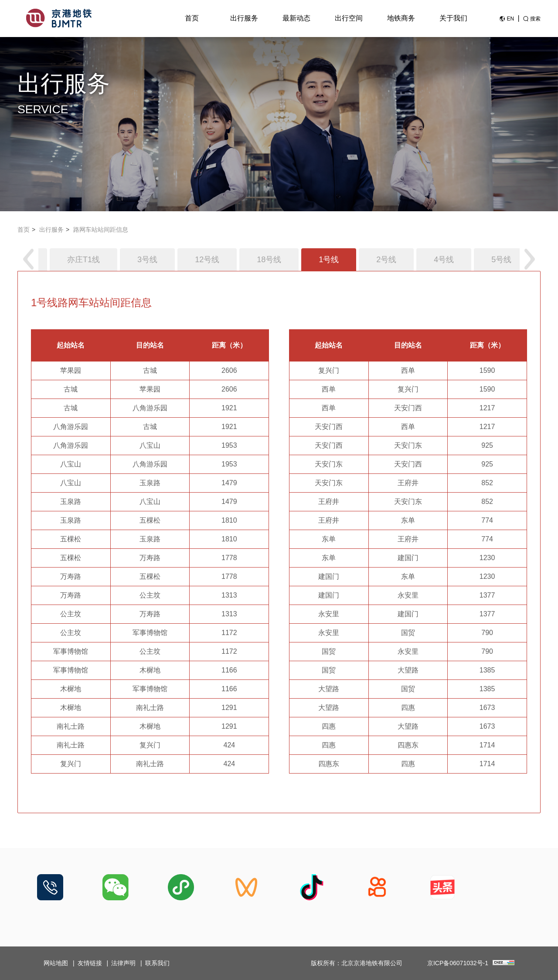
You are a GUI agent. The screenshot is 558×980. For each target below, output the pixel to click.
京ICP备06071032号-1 (458, 963)
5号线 (501, 260)
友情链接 (90, 963)
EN (510, 19)
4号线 (444, 260)
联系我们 (157, 963)
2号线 (386, 260)
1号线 (329, 260)
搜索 (535, 19)
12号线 (207, 260)
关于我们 (453, 18)
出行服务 (244, 18)
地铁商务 (401, 18)
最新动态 (296, 18)
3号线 (147, 260)
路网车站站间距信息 (101, 230)
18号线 (269, 260)
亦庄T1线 (83, 260)
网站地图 (56, 963)
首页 (192, 18)
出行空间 (349, 18)
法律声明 (123, 963)
